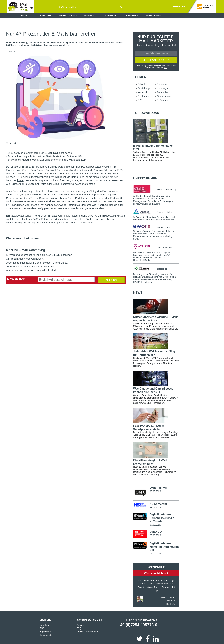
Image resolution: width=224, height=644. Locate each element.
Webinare (111, 16)
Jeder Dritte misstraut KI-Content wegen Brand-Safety (37, 263)
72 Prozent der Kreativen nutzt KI (25, 259)
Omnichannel (164, 96)
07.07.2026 (155, 525)
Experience (163, 84)
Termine (89, 16)
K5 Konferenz (158, 504)
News (24, 16)
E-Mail (141, 84)
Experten (132, 16)
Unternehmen (145, 178)
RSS (42, 628)
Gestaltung (144, 88)
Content (46, 16)
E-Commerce (164, 100)
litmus (20, 180)
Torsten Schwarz (167, 597)
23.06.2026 (155, 507)
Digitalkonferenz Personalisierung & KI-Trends (162, 518)
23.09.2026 (155, 535)
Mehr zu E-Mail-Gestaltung (26, 250)
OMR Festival (158, 488)
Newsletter (154, 16)
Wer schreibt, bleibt (156, 573)
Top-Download (146, 113)
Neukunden (144, 96)
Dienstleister (68, 16)
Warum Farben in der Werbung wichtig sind (31, 270)
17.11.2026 (155, 554)
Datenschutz (46, 635)
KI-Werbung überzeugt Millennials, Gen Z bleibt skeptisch (39, 255)
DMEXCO (156, 532)
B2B (140, 100)
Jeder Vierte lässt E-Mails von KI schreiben (31, 266)
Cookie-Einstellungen (87, 632)
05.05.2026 (155, 491)
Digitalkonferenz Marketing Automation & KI (164, 547)
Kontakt (80, 625)
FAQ (79, 628)
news (138, 293)
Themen (140, 77)
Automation (163, 92)
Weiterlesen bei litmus (22, 238)
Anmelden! (111, 280)
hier (165, 68)
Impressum (45, 632)
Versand (142, 92)
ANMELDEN (179, 6)
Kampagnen (164, 88)
